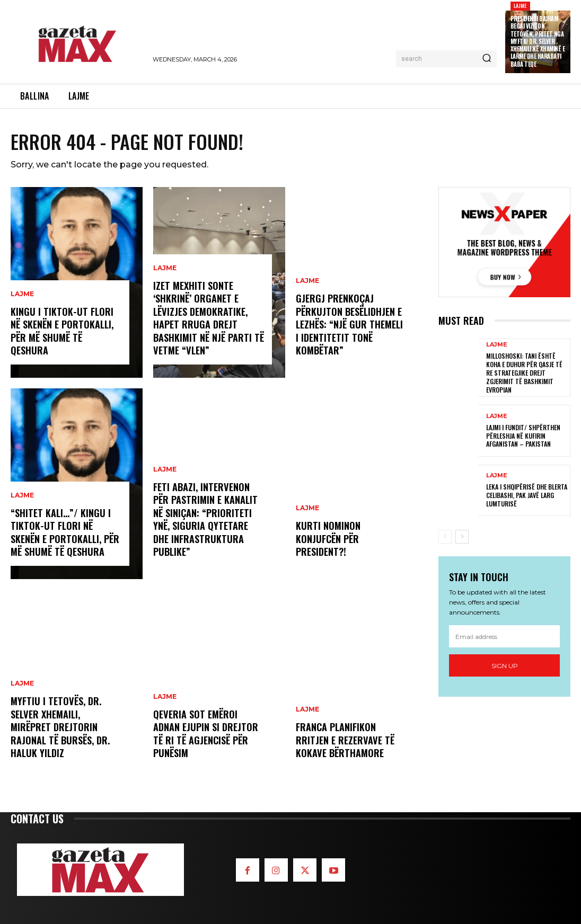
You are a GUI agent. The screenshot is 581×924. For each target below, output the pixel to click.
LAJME (520, 6)
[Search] (487, 59)
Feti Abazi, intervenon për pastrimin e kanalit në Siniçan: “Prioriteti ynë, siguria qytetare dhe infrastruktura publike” (205, 521)
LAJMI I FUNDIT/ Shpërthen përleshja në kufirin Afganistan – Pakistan (523, 435)
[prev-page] (445, 536)
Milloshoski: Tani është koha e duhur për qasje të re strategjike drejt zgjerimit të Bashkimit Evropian (524, 372)
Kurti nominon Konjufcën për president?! (328, 539)
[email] (504, 636)
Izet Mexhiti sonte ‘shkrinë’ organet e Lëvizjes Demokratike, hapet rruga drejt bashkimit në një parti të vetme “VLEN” (208, 319)
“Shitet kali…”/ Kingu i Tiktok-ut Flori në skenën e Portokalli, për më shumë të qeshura (65, 533)
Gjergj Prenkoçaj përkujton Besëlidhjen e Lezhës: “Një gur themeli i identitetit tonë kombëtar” (349, 325)
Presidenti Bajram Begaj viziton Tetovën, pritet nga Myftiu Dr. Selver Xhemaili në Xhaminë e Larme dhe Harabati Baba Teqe (538, 41)
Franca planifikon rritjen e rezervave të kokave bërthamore (344, 740)
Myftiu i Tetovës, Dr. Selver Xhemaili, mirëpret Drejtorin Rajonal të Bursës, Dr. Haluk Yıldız (60, 728)
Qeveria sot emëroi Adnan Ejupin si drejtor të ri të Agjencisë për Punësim (205, 734)
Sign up (505, 665)
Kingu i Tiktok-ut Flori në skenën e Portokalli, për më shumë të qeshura (62, 332)
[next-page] (462, 536)
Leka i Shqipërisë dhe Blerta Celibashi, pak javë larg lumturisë (527, 494)
